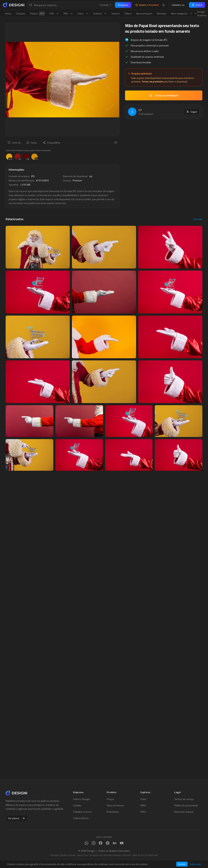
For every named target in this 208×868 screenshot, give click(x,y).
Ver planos (16, 818)
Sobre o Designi (82, 799)
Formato (106, 5)
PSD (54, 13)
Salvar (32, 143)
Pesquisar (123, 5)
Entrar (197, 5)
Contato (77, 805)
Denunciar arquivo (184, 812)
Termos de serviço (184, 799)
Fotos (83, 13)
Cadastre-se (178, 5)
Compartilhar (52, 143)
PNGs (143, 805)
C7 (140, 110)
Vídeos (128, 13)
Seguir (192, 112)
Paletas (38, 14)
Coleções (21, 13)
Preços (110, 799)
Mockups (162, 13)
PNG (68, 13)
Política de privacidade (186, 805)
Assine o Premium (147, 5)
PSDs (143, 812)
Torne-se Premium (164, 95)
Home (8, 13)
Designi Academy (201, 14)
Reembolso (113, 812)
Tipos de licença (115, 805)
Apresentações (144, 13)
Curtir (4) (14, 143)
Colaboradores (81, 818)
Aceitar (182, 864)
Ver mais (198, 219)
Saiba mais (195, 864)
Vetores (116, 13)
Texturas (100, 13)
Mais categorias (182, 13)
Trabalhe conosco (82, 812)
